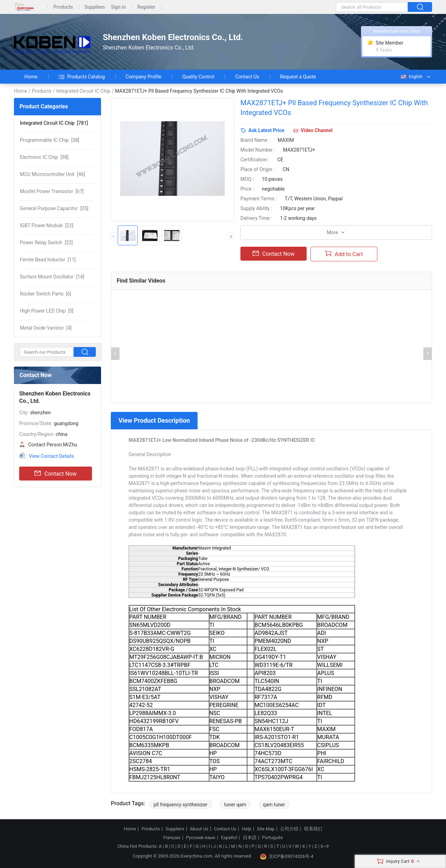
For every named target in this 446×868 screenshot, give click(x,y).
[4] (46, 328)
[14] (52, 277)
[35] (54, 208)
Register (146, 7)
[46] (52, 174)
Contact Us (247, 77)
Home (31, 77)
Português (272, 838)
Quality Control (198, 77)
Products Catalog (82, 77)
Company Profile (144, 77)
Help (247, 829)
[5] (47, 311)
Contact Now (55, 474)
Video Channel (317, 130)
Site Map (266, 829)
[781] (54, 123)
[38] (49, 140)
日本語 (250, 838)
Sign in (118, 7)
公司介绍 (289, 829)
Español (229, 838)
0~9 (325, 846)
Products (63, 7)
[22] (47, 225)
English (411, 77)
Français (172, 838)
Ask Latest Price (266, 130)
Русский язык (201, 838)
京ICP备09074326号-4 (287, 857)
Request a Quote (298, 77)
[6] (45, 294)
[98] (44, 157)
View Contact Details (51, 456)
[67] (52, 191)
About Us (199, 829)
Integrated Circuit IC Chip (83, 91)
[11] (48, 260)
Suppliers (95, 7)
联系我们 (313, 829)
